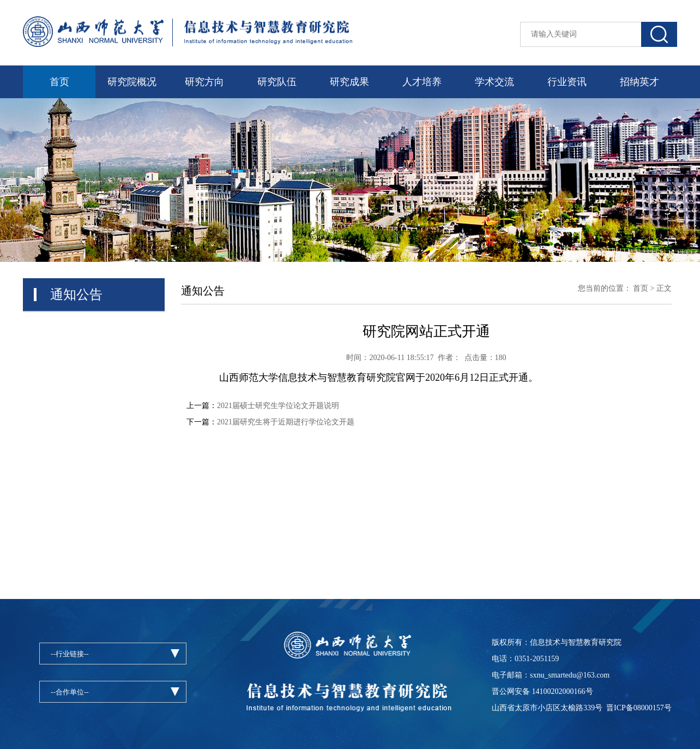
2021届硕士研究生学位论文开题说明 (278, 406)
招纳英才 (639, 82)
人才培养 (422, 82)
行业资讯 (567, 82)
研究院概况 (132, 82)
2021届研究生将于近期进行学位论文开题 (286, 422)
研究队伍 (277, 82)
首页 (59, 82)
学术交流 (494, 82)
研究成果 (349, 82)
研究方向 (204, 82)
